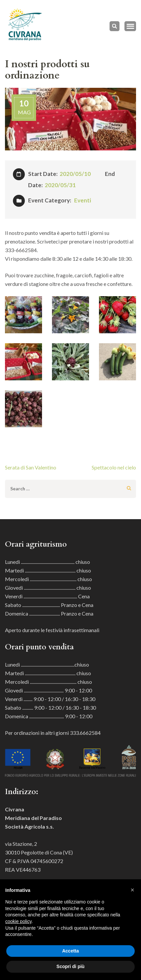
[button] (132, 890)
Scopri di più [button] (71, 966)
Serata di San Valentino (31, 467)
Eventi (83, 200)
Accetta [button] (71, 951)
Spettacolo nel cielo (114, 467)
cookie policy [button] (18, 921)
